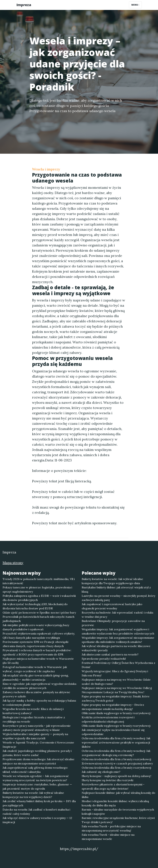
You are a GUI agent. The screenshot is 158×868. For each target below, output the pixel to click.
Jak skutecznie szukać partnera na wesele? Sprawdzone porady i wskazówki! (110, 657)
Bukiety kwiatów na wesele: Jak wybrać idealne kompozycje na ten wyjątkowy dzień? (33, 795)
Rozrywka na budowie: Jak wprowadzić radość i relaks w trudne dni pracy (117, 615)
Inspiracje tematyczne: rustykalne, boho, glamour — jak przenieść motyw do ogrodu (37, 786)
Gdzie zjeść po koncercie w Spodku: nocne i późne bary (39, 612)
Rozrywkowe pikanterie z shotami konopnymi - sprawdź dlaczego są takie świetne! (113, 786)
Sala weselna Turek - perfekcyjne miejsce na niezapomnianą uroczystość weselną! (111, 828)
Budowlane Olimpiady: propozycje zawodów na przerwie (113, 623)
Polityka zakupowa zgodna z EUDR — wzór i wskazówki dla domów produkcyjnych (39, 598)
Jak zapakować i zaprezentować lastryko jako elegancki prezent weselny (112, 606)
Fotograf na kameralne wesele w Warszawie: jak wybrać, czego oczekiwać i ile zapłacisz (35, 669)
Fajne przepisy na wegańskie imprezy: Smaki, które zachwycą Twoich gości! (116, 698)
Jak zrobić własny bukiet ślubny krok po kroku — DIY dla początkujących (39, 803)
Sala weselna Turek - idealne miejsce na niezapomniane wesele (108, 837)
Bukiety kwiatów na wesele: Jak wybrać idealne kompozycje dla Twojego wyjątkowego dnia (112, 581)
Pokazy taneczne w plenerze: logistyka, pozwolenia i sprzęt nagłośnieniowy (37, 589)
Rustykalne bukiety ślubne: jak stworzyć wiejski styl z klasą (116, 589)
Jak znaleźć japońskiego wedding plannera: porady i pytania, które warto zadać (37, 753)
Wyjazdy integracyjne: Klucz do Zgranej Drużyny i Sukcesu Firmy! (115, 673)
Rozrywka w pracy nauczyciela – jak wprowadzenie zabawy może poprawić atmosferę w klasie (37, 728)
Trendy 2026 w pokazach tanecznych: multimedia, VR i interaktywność (39, 581)
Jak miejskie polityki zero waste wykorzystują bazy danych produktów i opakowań (36, 627)
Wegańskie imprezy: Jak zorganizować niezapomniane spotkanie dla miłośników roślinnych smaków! (118, 640)
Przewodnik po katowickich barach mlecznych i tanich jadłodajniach (38, 619)
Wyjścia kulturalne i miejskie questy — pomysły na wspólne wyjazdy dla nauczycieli (35, 736)
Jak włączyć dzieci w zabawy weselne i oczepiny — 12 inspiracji (37, 820)
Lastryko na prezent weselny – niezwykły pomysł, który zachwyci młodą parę (118, 598)
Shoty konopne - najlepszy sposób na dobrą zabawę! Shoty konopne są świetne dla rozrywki (116, 778)
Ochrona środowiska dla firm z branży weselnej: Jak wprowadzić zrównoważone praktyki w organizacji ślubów (116, 742)
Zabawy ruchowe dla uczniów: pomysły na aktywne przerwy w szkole (36, 694)
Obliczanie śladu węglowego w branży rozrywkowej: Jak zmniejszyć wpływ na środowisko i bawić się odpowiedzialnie (116, 730)
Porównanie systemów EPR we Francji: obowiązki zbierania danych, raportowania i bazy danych (35, 644)
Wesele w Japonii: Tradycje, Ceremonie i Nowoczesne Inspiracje (38, 745)
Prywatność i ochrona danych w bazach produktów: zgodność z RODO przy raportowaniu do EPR (37, 652)
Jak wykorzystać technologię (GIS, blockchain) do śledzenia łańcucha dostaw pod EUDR (35, 606)
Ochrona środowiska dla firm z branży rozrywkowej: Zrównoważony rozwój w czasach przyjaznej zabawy (117, 761)
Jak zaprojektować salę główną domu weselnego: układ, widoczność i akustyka (35, 770)
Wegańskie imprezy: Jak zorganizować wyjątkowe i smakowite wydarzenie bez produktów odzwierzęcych (118, 631)
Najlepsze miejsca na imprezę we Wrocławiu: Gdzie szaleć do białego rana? (116, 682)
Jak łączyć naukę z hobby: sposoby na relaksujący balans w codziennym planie (39, 703)
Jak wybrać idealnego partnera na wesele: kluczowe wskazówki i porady (116, 648)
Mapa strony (13, 563)
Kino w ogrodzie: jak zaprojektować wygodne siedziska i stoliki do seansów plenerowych (39, 686)
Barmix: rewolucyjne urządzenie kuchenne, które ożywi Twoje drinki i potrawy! (118, 820)
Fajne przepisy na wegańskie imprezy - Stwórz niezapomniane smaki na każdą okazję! (113, 707)
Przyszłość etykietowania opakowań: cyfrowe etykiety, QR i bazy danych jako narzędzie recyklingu (39, 636)
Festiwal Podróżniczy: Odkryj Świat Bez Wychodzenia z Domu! (118, 665)
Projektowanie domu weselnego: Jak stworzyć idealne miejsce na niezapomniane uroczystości (38, 761)
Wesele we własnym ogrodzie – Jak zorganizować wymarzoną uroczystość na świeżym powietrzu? (36, 778)
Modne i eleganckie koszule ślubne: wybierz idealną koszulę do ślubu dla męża (115, 803)
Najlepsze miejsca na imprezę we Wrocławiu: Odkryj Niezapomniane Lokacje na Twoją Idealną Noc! (117, 690)
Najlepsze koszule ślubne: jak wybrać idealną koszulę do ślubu (118, 795)
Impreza (24, 5)
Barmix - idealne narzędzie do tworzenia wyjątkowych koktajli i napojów (118, 812)
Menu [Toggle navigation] (135, 5)
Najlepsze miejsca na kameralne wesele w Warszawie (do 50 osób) (38, 661)
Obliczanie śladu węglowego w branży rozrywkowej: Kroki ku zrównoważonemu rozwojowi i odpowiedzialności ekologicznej (116, 717)
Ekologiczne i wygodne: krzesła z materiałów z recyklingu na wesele (34, 719)
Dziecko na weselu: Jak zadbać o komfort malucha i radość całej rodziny (36, 812)
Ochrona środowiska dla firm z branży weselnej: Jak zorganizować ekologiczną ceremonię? (116, 753)
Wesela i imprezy (46, 169)
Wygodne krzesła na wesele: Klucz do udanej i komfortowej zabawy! (33, 711)
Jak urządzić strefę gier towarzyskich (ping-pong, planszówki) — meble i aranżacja (36, 677)
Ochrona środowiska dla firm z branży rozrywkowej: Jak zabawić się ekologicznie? (117, 770)
